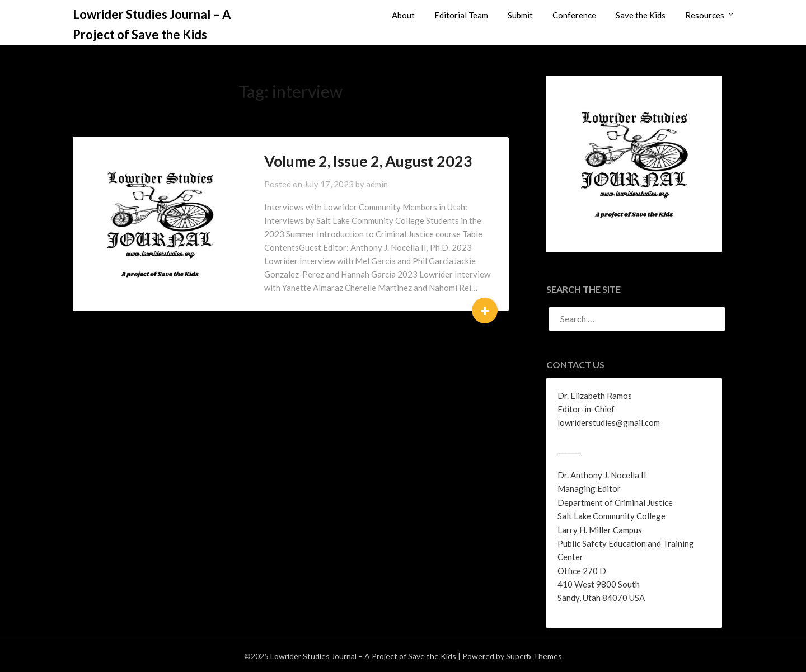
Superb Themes (534, 656)
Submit (520, 15)
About (403, 15)
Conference (574, 15)
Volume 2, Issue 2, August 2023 (368, 161)
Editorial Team (461, 15)
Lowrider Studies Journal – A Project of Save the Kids (152, 24)
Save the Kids (641, 15)
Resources (705, 15)
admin (377, 184)
